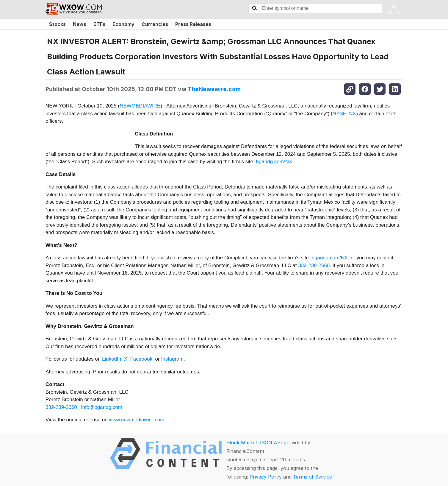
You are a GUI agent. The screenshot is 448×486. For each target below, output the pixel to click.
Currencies (155, 24)
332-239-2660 (314, 265)
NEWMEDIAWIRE (140, 106)
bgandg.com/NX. (275, 162)
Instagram (172, 359)
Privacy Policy (266, 477)
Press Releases (193, 24)
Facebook (141, 359)
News (80, 24)
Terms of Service (312, 477)
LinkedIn (112, 359)
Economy (123, 24)
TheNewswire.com (214, 89)
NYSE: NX (344, 114)
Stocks (57, 24)
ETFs (99, 24)
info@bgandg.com (102, 407)
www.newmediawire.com (137, 420)
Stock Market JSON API (254, 443)
